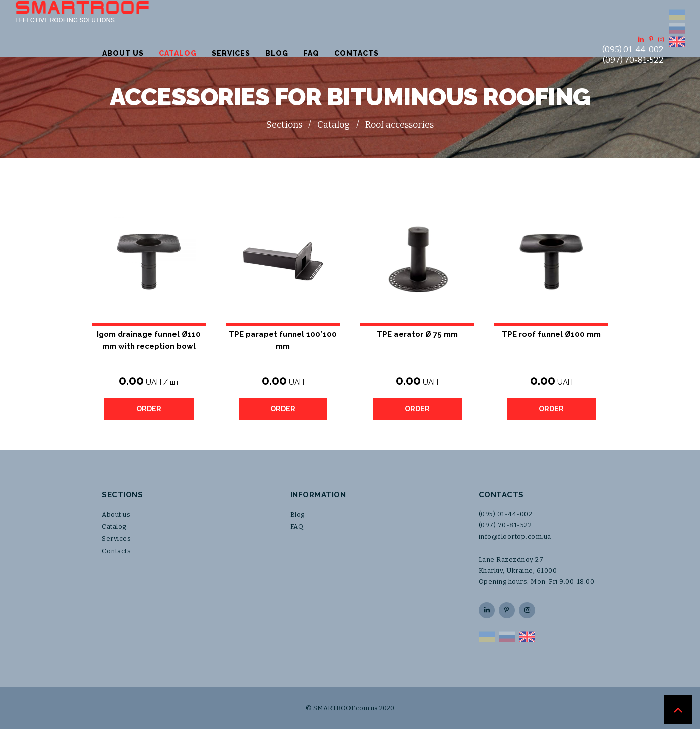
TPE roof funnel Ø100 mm (551, 334)
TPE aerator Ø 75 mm (417, 334)
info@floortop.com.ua (515, 537)
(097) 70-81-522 (633, 35)
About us (251, 28)
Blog (405, 28)
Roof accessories (399, 125)
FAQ (439, 28)
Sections (284, 125)
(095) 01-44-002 (633, 24)
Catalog (306, 28)
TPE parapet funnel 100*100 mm (283, 340)
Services (359, 28)
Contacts (484, 28)
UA (677, 15)
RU (677, 28)
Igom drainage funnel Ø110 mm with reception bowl (149, 340)
